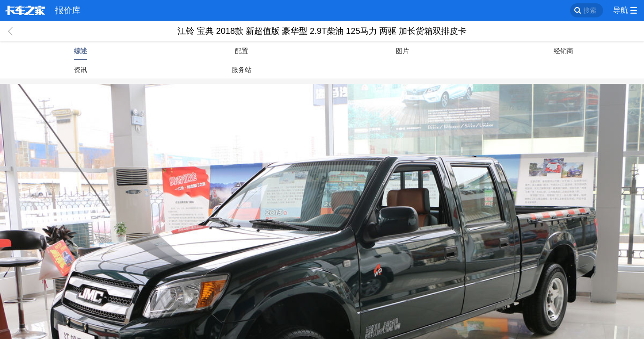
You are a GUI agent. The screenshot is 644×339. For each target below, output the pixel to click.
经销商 (563, 51)
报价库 (68, 10)
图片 (402, 51)
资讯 (80, 70)
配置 (241, 51)
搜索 (590, 10)
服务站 (241, 70)
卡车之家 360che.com (25, 10)
